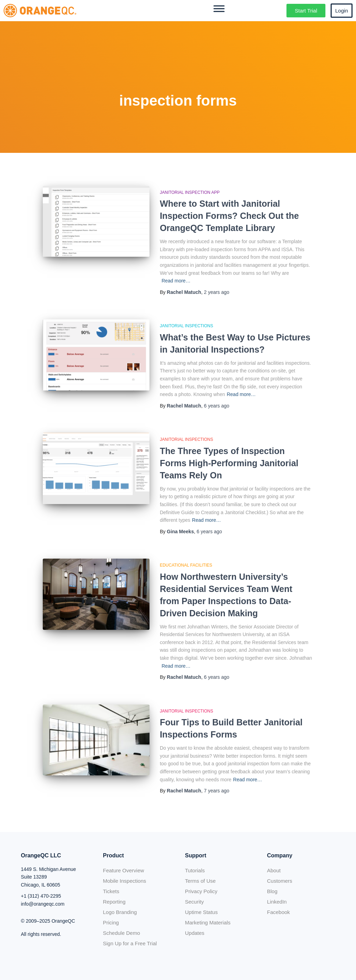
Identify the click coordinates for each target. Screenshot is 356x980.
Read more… (176, 281)
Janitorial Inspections (187, 326)
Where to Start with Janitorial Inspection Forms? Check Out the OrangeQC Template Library (229, 216)
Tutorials (195, 870)
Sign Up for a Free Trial (130, 943)
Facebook (278, 912)
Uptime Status (201, 912)
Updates (195, 933)
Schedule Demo (122, 933)
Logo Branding (120, 912)
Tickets (111, 891)
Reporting (114, 902)
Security (194, 902)
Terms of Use (200, 881)
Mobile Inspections (124, 881)
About (274, 870)
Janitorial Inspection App (190, 192)
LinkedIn (277, 902)
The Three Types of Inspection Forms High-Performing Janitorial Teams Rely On (229, 463)
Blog (272, 891)
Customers (280, 881)
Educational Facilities (186, 565)
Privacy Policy (201, 891)
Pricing (111, 923)
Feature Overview (123, 870)
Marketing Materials (208, 923)
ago (216, 292)
